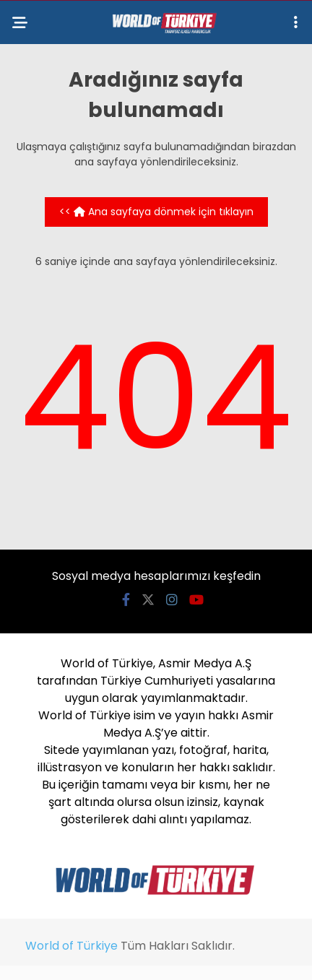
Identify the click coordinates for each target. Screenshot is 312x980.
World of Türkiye (71, 946)
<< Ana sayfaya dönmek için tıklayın (156, 212)
